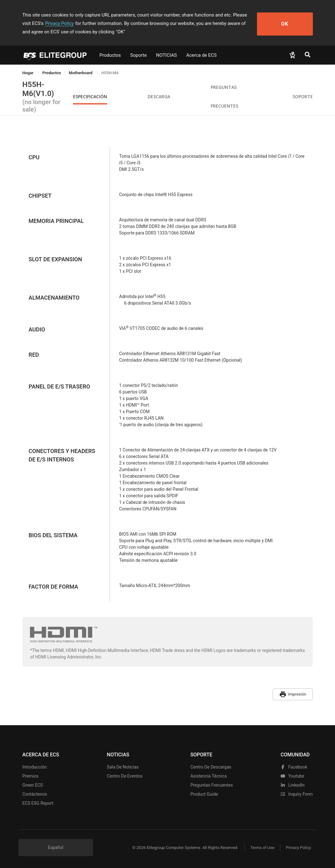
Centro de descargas (211, 766)
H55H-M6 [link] (110, 73)
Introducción (35, 766)
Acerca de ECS (201, 55)
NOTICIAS (167, 55)
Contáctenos (35, 793)
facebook (294, 766)
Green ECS (33, 784)
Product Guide (204, 793)
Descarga (159, 96)
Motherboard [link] (81, 73)
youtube (293, 775)
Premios (31, 775)
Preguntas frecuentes (212, 784)
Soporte (138, 55)
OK (290, 24)
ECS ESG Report (38, 803)
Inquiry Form (297, 793)
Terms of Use (261, 847)
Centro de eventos (125, 775)
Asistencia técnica (209, 775)
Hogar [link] (29, 73)
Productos (110, 55)
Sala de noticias (123, 766)
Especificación (90, 96)
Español (56, 847)
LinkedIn (293, 784)
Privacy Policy (50, 23)
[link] (52, 73)
